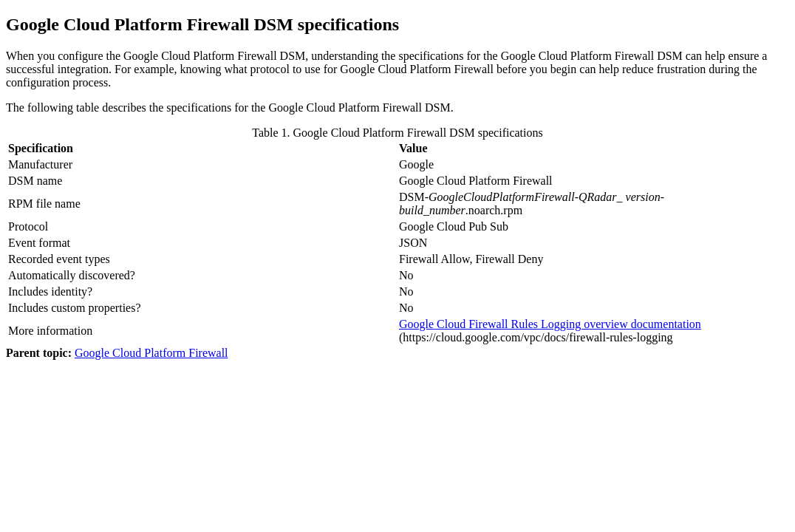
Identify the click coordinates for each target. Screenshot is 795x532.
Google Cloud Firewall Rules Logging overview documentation (550, 324)
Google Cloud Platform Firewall (151, 353)
